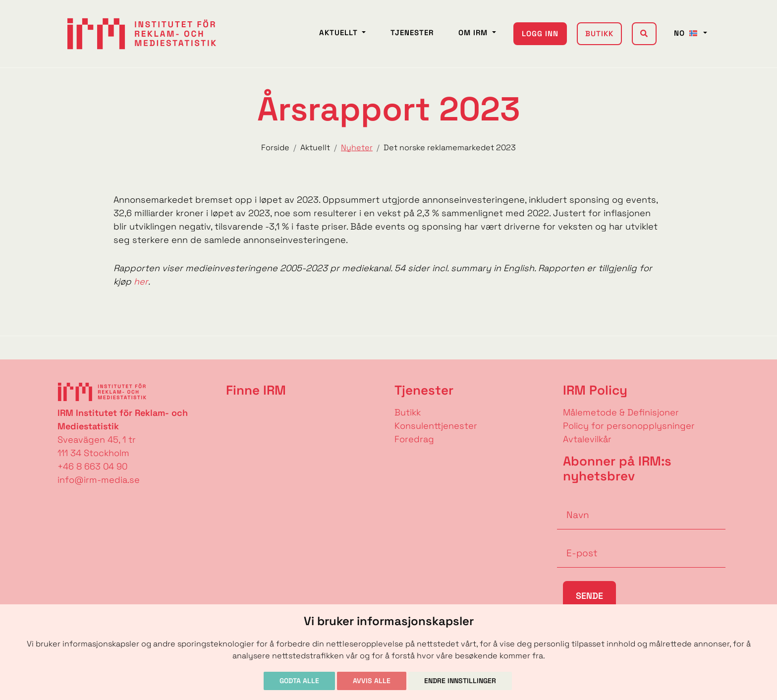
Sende (589, 596)
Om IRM (474, 32)
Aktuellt (340, 32)
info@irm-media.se (99, 480)
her (141, 281)
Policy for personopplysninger (629, 426)
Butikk (599, 33)
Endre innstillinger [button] (460, 681)
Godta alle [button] (299, 681)
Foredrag (414, 439)
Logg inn (540, 33)
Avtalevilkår (587, 439)
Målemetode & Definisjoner (621, 412)
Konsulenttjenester (436, 426)
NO (688, 33)
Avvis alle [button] (372, 681)
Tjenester (412, 32)
